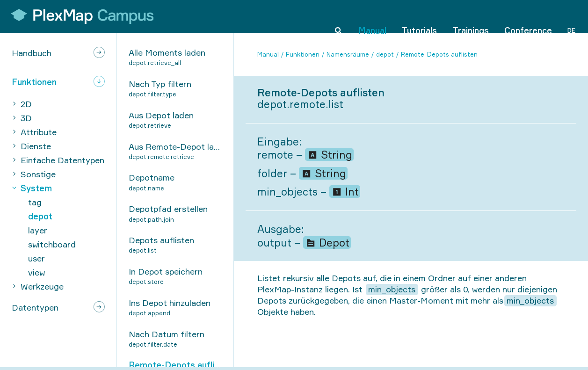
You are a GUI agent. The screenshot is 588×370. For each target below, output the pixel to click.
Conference (528, 16)
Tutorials (419, 16)
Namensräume (348, 54)
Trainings (471, 16)
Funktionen (303, 54)
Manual (372, 16)
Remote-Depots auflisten (439, 54)
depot (385, 54)
